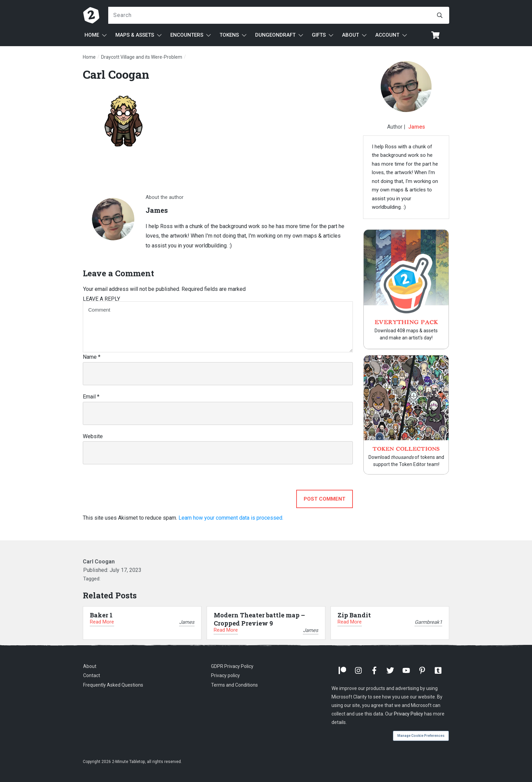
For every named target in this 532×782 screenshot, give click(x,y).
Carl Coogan (116, 74)
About (90, 666)
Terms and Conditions (234, 685)
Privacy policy (225, 675)
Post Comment (325, 499)
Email (91, 397)
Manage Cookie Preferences (421, 736)
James (417, 127)
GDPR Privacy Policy (232, 666)
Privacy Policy (408, 714)
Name (92, 357)
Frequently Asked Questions (113, 685)
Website (93, 436)
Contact (92, 675)
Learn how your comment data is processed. (231, 518)
